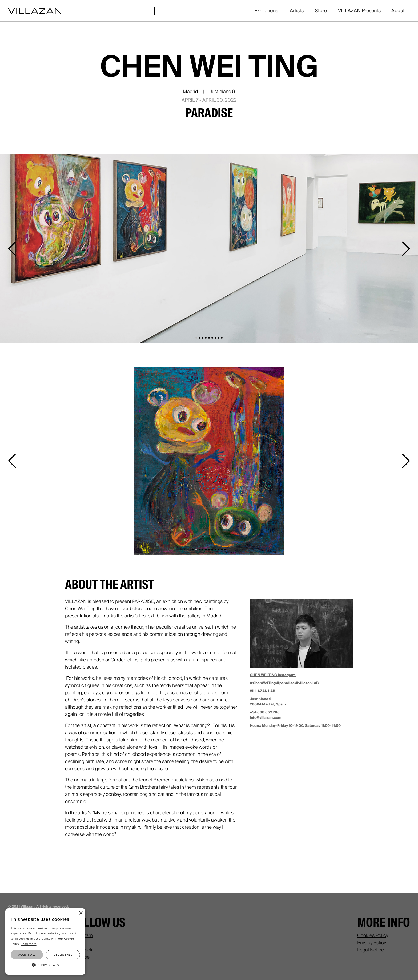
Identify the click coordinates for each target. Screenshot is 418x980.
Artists (297, 11)
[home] (35, 11)
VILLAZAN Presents (359, 11)
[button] (13, 249)
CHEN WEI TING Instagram (273, 675)
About (398, 11)
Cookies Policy (373, 935)
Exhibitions (266, 11)
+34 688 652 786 (265, 712)
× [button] (81, 913)
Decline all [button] (63, 955)
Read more (29, 944)
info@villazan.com (266, 718)
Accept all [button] (27, 955)
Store (321, 11)
